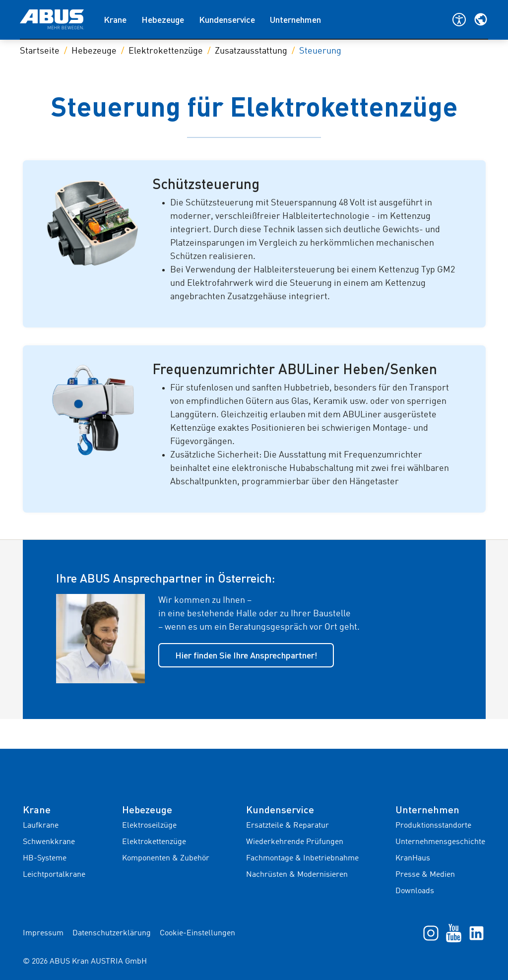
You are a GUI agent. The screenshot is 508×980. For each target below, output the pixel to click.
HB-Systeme (45, 858)
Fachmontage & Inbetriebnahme (302, 858)
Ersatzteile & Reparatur (287, 826)
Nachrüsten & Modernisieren (297, 875)
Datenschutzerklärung (112, 933)
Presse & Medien (425, 875)
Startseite (40, 51)
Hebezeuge (163, 19)
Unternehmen (295, 19)
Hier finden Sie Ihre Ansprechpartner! (246, 655)
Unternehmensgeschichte (440, 842)
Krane (115, 19)
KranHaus (413, 858)
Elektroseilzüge (149, 826)
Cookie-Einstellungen (197, 933)
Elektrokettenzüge (166, 51)
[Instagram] (431, 933)
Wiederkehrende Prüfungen (295, 842)
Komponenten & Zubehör (166, 858)
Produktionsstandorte (433, 826)
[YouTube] (454, 933)
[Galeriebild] (92, 225)
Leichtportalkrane (54, 875)
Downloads (415, 891)
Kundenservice (227, 19)
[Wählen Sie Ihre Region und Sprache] (481, 19)
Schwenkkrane (49, 842)
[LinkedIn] (476, 933)
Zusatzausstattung (251, 51)
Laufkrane (41, 826)
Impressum (43, 933)
